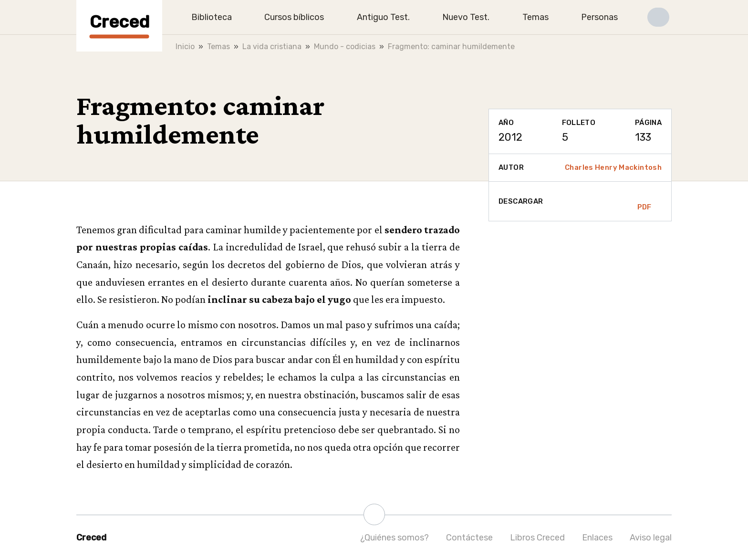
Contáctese (469, 538)
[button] (658, 17)
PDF (644, 201)
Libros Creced (537, 538)
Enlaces (597, 538)
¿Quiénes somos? (395, 538)
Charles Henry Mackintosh (613, 167)
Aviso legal (651, 538)
